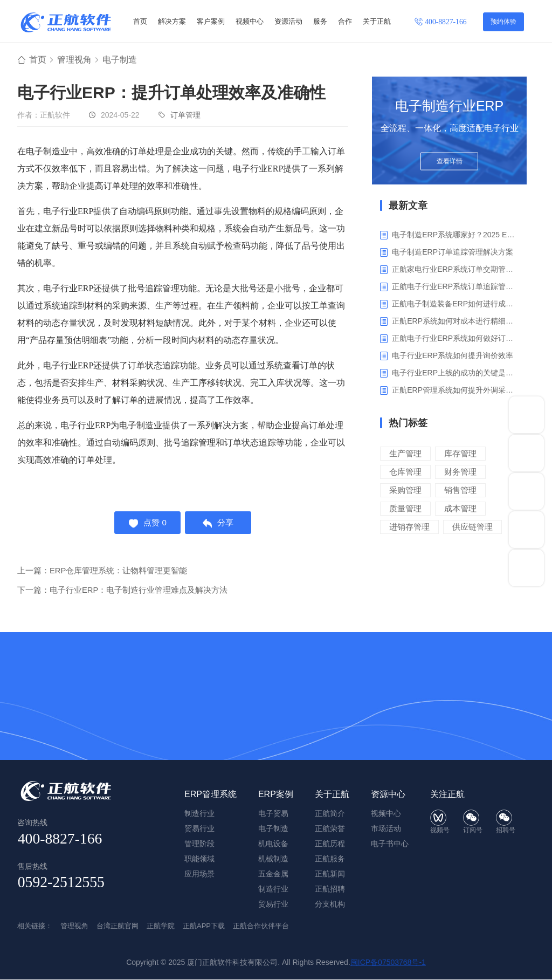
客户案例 (211, 21)
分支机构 (330, 904)
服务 (320, 21)
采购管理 (405, 491)
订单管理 (185, 115)
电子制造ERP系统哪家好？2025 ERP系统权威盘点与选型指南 (455, 235)
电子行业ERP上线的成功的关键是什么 (455, 373)
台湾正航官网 (118, 926)
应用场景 (199, 874)
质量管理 (405, 509)
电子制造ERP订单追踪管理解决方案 (453, 252)
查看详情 (450, 163)
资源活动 (288, 21)
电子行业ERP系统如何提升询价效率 (453, 356)
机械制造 (273, 859)
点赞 (147, 524)
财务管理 (460, 472)
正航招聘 (330, 889)
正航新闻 (330, 874)
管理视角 (74, 60)
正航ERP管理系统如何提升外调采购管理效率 (455, 390)
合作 (345, 21)
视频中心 (250, 21)
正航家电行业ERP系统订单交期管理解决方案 (455, 270)
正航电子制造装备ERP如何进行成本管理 (455, 304)
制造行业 (273, 889)
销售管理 (460, 491)
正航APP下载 (204, 926)
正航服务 (330, 859)
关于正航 (377, 21)
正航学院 (161, 926)
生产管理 (405, 454)
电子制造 (120, 60)
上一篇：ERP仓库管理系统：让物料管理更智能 (102, 572)
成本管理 (460, 509)
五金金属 (273, 874)
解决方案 (172, 21)
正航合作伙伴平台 (261, 926)
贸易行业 (273, 904)
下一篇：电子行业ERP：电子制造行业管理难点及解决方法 (123, 591)
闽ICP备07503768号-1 (388, 963)
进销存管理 (409, 527)
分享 (219, 524)
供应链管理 (472, 527)
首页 (140, 21)
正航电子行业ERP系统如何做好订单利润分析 (455, 339)
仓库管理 (405, 472)
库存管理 (460, 454)
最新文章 (408, 206)
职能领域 (199, 859)
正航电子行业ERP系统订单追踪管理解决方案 (455, 287)
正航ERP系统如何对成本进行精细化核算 (455, 321)
